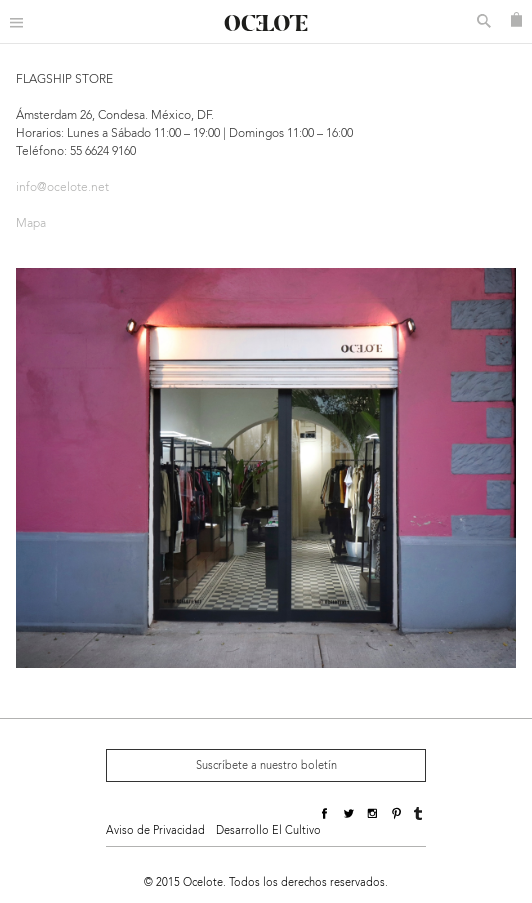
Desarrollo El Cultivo (268, 830)
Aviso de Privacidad (155, 830)
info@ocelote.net (62, 187)
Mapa (31, 223)
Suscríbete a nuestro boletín (266, 765)
